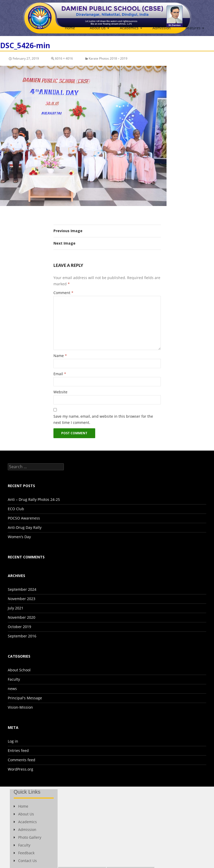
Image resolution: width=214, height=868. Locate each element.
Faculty (14, 679)
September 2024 (22, 589)
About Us (98, 28)
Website (60, 392)
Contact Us (25, 861)
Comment (63, 293)
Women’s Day (19, 537)
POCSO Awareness (24, 518)
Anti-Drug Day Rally (25, 527)
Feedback (24, 853)
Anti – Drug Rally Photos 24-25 (34, 499)
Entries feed (18, 750)
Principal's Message (25, 698)
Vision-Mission (20, 707)
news (12, 689)
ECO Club (16, 509)
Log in (13, 741)
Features (193, 28)
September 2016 (22, 636)
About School (19, 670)
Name (60, 356)
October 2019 (19, 627)
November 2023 (22, 599)
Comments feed (22, 760)
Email (60, 374)
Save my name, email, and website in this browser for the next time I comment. (103, 419)
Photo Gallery (27, 837)
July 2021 (16, 608)
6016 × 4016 (64, 58)
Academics (129, 28)
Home (70, 28)
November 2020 (22, 617)
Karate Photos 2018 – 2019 (108, 58)
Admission (162, 28)
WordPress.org (20, 769)
